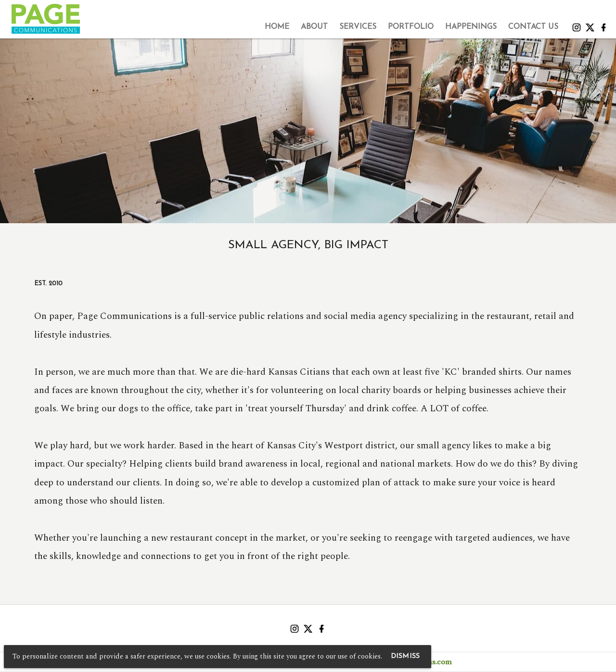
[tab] (277, 27)
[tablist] (324, 27)
